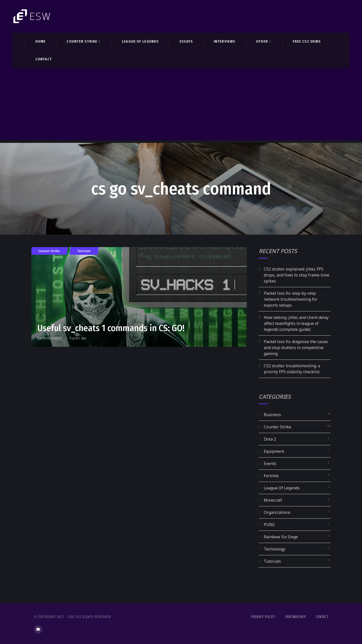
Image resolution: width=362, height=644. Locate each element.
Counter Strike (49, 251)
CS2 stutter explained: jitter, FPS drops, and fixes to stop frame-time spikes (297, 275)
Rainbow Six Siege (281, 537)
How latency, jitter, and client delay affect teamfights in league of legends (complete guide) (296, 323)
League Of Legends (282, 488)
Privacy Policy (263, 617)
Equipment (274, 451)
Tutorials (84, 251)
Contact (322, 617)
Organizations (277, 512)
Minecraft (273, 500)
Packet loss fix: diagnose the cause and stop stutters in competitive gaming (296, 348)
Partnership (296, 617)
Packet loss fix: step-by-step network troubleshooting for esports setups (291, 299)
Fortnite (271, 476)
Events (270, 463)
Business (272, 415)
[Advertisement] (181, 105)
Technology (274, 549)
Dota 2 (270, 439)
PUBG (269, 525)
